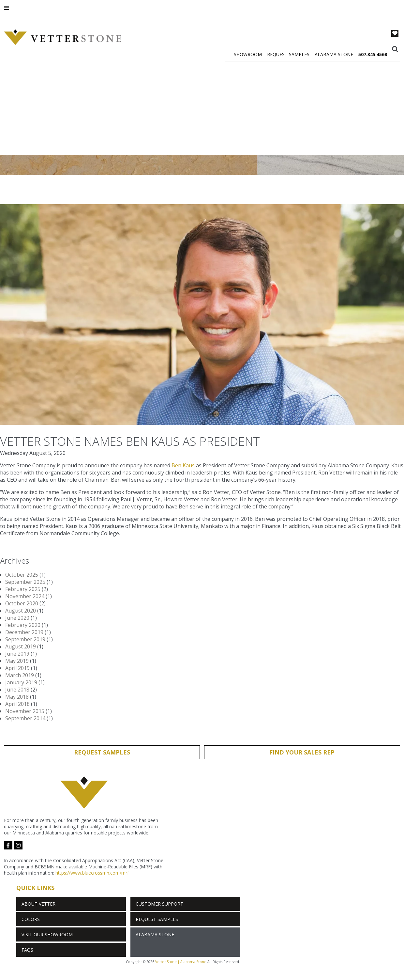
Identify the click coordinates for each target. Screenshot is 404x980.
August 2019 (21, 646)
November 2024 (25, 596)
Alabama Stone (334, 54)
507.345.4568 (373, 54)
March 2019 (20, 675)
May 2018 (17, 697)
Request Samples (288, 54)
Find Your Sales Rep (302, 752)
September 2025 (25, 582)
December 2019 (24, 632)
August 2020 (21, 611)
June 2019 (17, 654)
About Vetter (38, 904)
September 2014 (25, 718)
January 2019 (21, 682)
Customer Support (159, 904)
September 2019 (25, 639)
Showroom (248, 54)
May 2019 (17, 661)
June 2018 (17, 690)
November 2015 (25, 711)
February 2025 (23, 589)
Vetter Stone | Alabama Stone (181, 962)
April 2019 (17, 668)
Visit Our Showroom (47, 934)
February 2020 (23, 625)
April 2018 (17, 704)
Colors (31, 919)
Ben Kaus (183, 465)
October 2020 (22, 603)
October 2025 (22, 575)
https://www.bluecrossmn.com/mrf (92, 873)
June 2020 (17, 618)
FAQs (27, 950)
